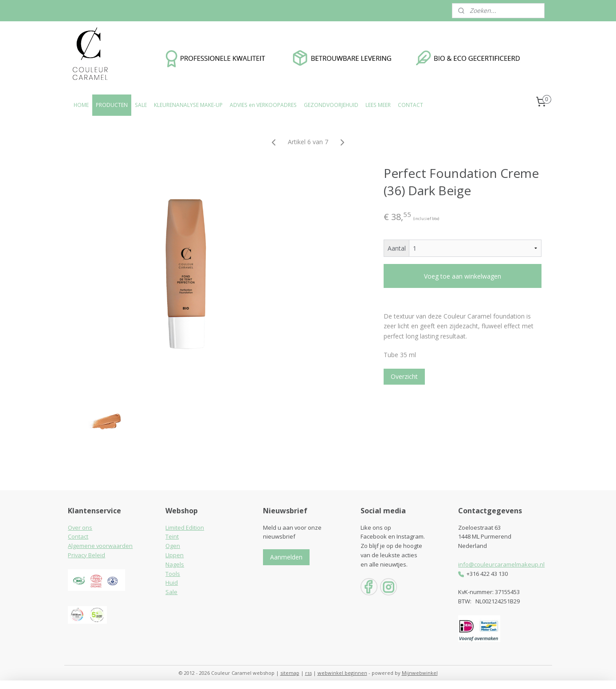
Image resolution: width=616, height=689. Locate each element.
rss (308, 673)
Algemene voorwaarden (100, 546)
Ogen (173, 546)
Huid (172, 583)
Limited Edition (185, 528)
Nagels (175, 564)
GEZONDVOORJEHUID (331, 105)
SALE (141, 105)
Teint (172, 536)
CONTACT (410, 105)
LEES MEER (378, 105)
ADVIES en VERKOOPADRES (263, 105)
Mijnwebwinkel (420, 673)
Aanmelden (286, 557)
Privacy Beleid (86, 555)
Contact (78, 536)
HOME (81, 105)
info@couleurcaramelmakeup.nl (501, 564)
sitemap (290, 673)
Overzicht (404, 376)
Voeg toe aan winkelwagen (463, 276)
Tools (173, 574)
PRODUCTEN (112, 105)
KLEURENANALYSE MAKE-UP (188, 105)
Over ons (80, 528)
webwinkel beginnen (342, 673)
